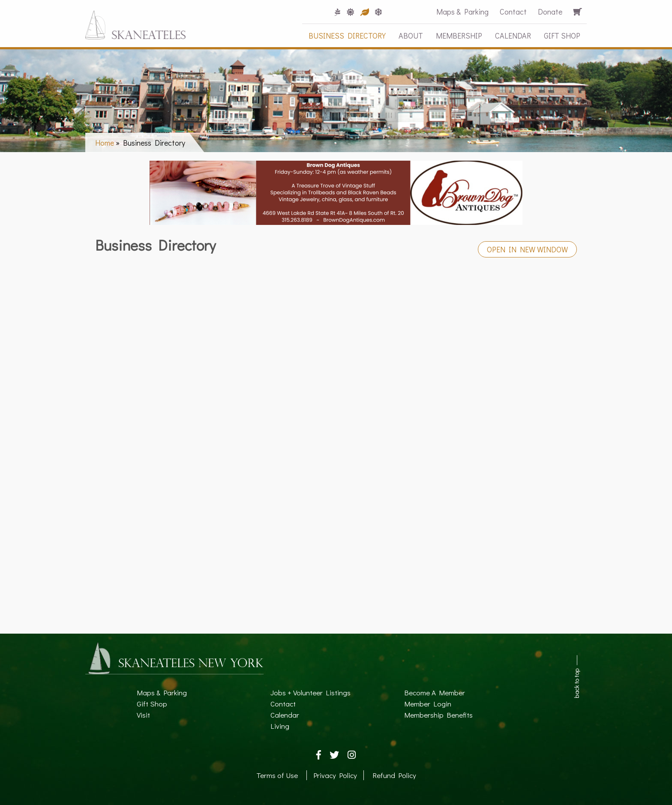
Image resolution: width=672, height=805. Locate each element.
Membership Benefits (438, 715)
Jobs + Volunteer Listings (310, 693)
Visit (143, 715)
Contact (513, 12)
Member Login (428, 704)
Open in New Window (527, 249)
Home (105, 143)
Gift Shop (562, 36)
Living (280, 726)
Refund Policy (394, 775)
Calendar (513, 36)
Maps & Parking (462, 12)
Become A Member (435, 693)
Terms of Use (277, 775)
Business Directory (347, 36)
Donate (550, 12)
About (411, 36)
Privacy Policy (335, 775)
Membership (459, 36)
